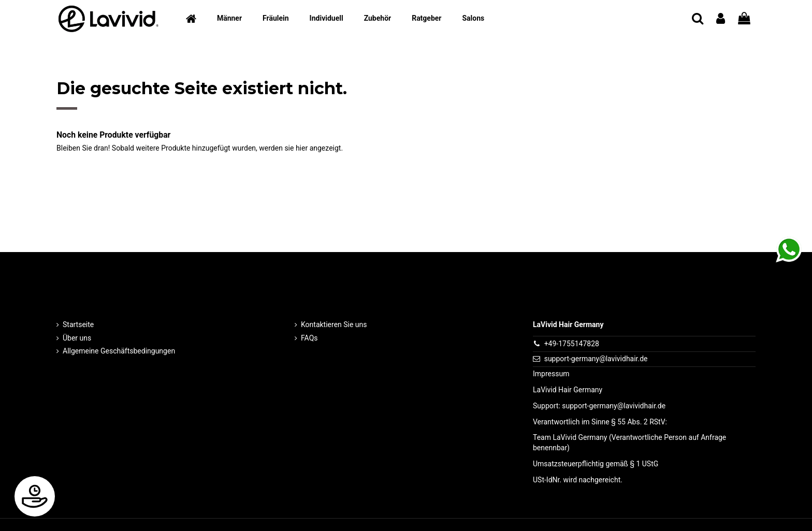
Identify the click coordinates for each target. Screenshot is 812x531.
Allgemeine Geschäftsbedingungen (119, 351)
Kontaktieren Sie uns (334, 325)
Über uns (77, 338)
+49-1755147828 (572, 344)
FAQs (309, 338)
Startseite (78, 325)
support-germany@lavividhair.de (596, 359)
